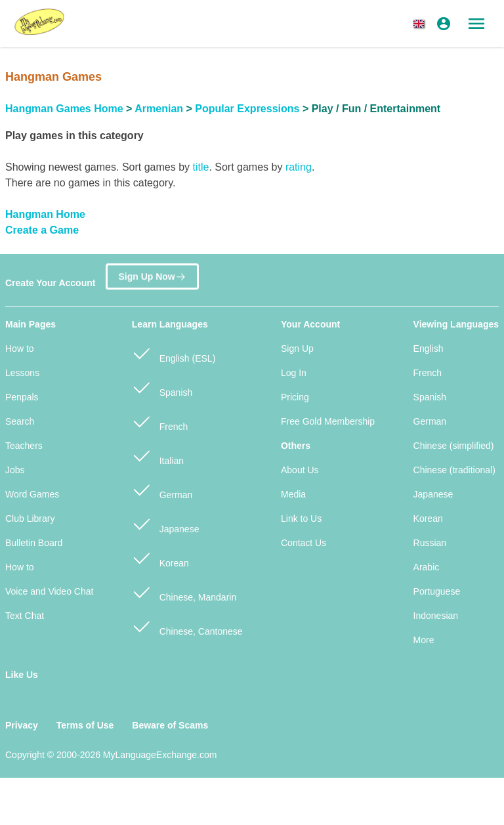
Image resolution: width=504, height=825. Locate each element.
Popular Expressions (247, 109)
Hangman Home (45, 214)
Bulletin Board (34, 543)
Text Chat (25, 616)
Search (20, 421)
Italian (158, 455)
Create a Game (42, 230)
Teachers (24, 446)
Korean (160, 558)
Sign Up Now (152, 279)
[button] (421, 24)
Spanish (162, 387)
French (160, 421)
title (200, 167)
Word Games (32, 494)
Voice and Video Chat (49, 591)
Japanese (166, 523)
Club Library (30, 518)
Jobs (15, 470)
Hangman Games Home (64, 109)
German (162, 489)
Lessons (22, 373)
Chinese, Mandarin (184, 592)
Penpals (22, 397)
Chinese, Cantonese (187, 626)
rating (299, 167)
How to (20, 349)
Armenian (159, 109)
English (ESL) (174, 353)
